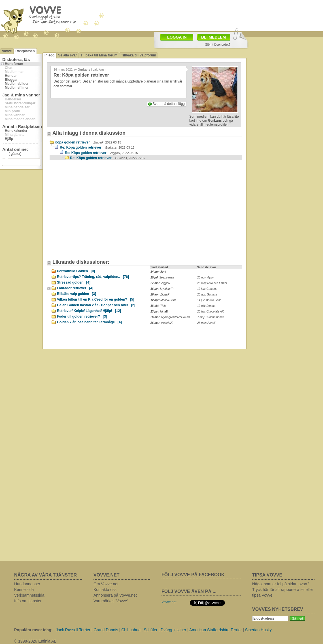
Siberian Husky (258, 630)
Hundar (11, 76)
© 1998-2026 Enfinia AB (35, 641)
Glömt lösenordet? (218, 45)
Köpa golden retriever (88, 142)
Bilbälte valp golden (76, 294)
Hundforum (14, 64)
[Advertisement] (98, 212)
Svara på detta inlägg (169, 104)
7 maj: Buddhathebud (211, 317)
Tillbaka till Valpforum (139, 55)
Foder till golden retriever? (82, 316)
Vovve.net (169, 602)
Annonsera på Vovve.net (115, 595)
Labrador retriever (75, 288)
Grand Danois (106, 630)
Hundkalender (16, 131)
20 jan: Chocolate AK (211, 312)
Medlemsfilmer (17, 88)
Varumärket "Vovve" (111, 601)
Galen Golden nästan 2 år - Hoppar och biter (96, 305)
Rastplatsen (25, 51)
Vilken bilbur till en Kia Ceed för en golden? (95, 299)
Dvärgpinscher (173, 630)
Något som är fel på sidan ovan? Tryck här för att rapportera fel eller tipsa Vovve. (283, 590)
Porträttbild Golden (76, 271)
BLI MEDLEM (213, 37)
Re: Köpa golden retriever (97, 147)
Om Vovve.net (106, 584)
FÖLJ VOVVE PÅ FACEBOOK (193, 575)
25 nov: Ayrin (205, 277)
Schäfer (150, 630)
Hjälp (9, 139)
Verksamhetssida (29, 595)
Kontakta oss (105, 590)
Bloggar (11, 80)
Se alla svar (67, 55)
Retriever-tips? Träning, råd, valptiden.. (93, 277)
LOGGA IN (177, 37)
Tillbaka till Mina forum (99, 55)
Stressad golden (74, 282)
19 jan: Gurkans (207, 289)
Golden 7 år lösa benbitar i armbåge (89, 322)
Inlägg (49, 55)
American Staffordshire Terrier (215, 630)
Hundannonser (27, 584)
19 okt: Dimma (206, 306)
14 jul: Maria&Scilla (209, 300)
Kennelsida (24, 590)
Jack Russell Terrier (73, 630)
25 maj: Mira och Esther (212, 283)
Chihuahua (131, 630)
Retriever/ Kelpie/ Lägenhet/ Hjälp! (89, 311)
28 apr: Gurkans (207, 294)
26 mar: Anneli (206, 323)
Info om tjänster (28, 601)
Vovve (7, 51)
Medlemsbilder (17, 84)
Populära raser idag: (33, 630)
